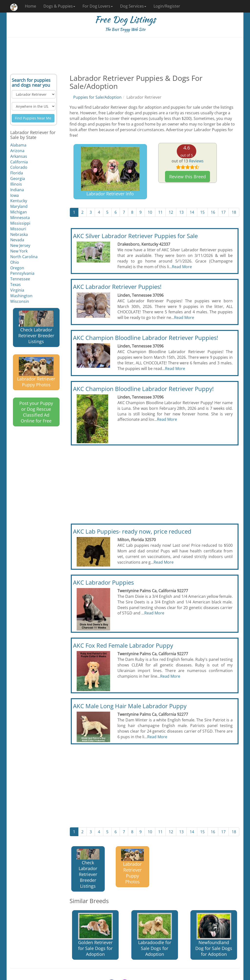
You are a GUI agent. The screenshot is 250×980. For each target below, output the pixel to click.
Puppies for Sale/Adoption (97, 97)
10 (150, 212)
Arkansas (19, 156)
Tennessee (20, 279)
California (19, 162)
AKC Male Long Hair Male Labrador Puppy (130, 706)
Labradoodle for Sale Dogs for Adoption (155, 935)
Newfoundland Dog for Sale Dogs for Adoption (214, 935)
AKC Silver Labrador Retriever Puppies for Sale (135, 236)
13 (181, 212)
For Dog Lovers (98, 6)
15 (202, 212)
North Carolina (24, 257)
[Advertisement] (125, 56)
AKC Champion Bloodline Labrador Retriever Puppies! (146, 338)
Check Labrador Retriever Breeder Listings (36, 328)
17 (223, 212)
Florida (17, 173)
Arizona (17, 151)
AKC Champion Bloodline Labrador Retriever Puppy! (143, 389)
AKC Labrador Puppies (103, 582)
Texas (16, 285)
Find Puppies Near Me (33, 118)
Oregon (17, 268)
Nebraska (19, 234)
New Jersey (20, 245)
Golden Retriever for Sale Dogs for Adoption (95, 935)
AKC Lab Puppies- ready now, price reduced (132, 531)
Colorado (19, 167)
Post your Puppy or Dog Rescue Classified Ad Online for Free (36, 412)
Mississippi (20, 223)
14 (192, 212)
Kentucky (19, 201)
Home (31, 6)
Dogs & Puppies (59, 6)
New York (19, 251)
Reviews (196, 161)
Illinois (16, 184)
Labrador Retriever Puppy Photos (36, 372)
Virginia (17, 290)
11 (160, 212)
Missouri (18, 229)
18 (234, 212)
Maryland (19, 206)
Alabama (18, 145)
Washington (21, 296)
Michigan (19, 212)
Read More (182, 267)
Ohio (15, 262)
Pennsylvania (22, 273)
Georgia (18, 179)
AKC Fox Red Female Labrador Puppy (123, 645)
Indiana (17, 190)
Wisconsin (20, 301)
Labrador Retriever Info (110, 172)
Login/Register (167, 6)
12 (171, 212)
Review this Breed (187, 177)
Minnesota (20, 218)
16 (213, 212)
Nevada (17, 240)
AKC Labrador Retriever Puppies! (117, 287)
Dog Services (133, 6)
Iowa (15, 195)
